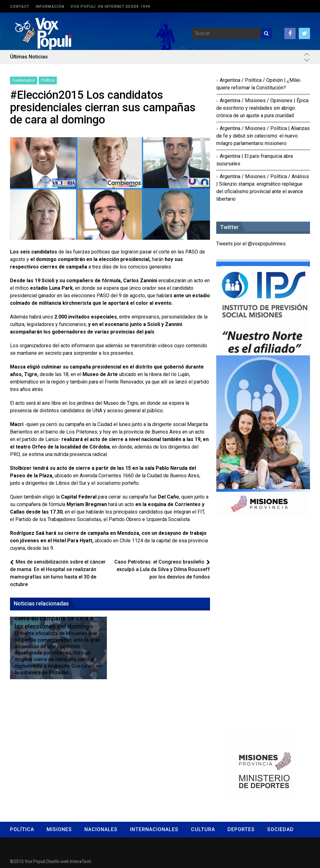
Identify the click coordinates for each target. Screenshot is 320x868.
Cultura (203, 829)
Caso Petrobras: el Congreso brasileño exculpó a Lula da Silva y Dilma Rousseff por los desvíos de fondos (162, 569)
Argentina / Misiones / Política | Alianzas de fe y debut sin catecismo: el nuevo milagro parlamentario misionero (263, 136)
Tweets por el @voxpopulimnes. (251, 244)
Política (48, 80)
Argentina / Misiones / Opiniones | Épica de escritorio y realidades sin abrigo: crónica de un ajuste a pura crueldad (262, 108)
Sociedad (280, 829)
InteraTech (81, 861)
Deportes (241, 829)
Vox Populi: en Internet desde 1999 (110, 7)
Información (50, 7)
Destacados (24, 80)
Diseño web (58, 861)
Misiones (59, 829)
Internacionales (154, 829)
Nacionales (101, 829)
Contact (20, 7)
